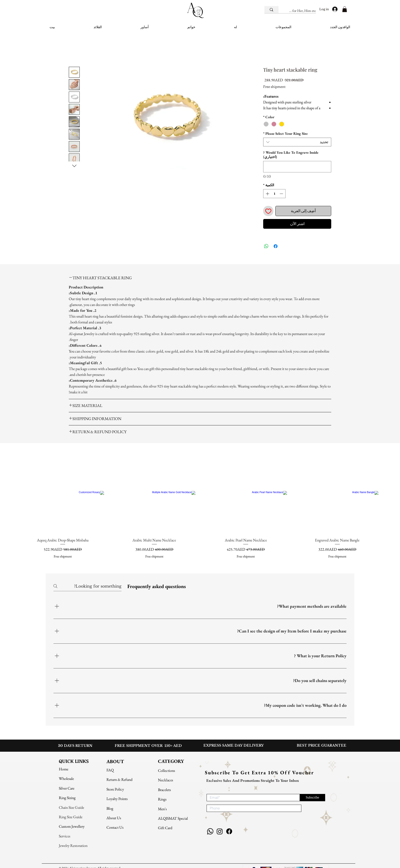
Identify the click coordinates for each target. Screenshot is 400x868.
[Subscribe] (312, 798)
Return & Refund (119, 780)
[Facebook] (229, 831)
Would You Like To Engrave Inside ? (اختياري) (291, 155)
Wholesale (66, 779)
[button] (345, 9)
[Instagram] (220, 831)
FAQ (110, 770)
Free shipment (274, 87)
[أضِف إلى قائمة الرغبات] (268, 211)
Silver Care (67, 788)
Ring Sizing (67, 798)
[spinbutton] (274, 194)
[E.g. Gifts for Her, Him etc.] (302, 11)
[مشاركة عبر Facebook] (276, 246)
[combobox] (297, 142)
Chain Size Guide (71, 807)
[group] (200, 506)
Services (65, 836)
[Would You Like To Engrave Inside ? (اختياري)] (297, 167)
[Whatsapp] (210, 831)
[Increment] (267, 194)
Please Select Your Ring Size (285, 134)
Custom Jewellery (72, 826)
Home (64, 769)
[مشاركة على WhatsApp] (266, 246)
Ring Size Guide (71, 817)
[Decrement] (282, 194)
